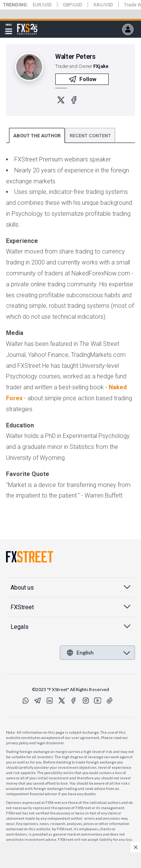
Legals (20, 627)
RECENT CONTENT (90, 136)
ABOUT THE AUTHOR (37, 136)
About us (22, 588)
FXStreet (27, 25)
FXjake (101, 66)
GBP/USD (73, 5)
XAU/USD (103, 5)
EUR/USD (42, 5)
